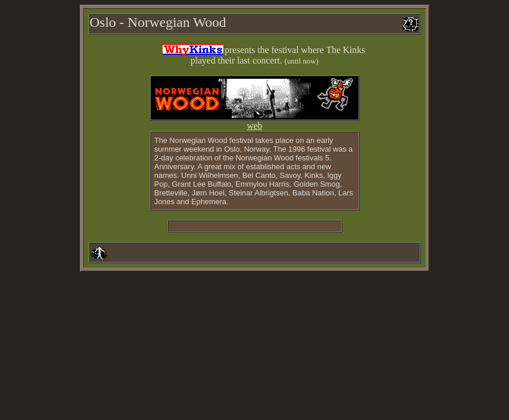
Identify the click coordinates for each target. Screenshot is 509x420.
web (255, 126)
